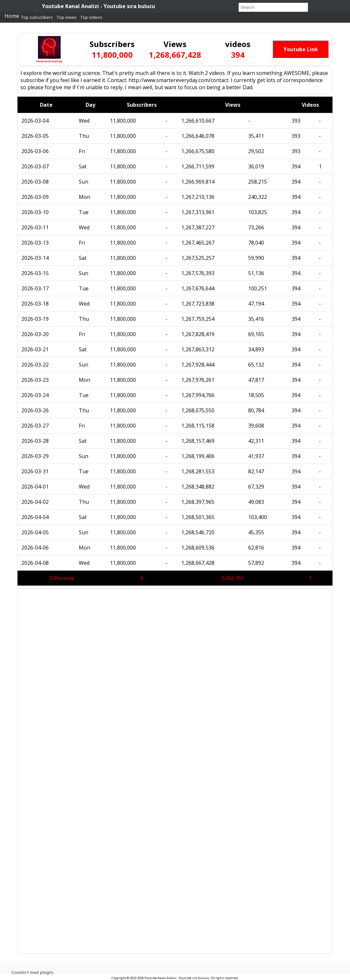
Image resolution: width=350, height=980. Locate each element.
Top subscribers (37, 17)
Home (12, 16)
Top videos (91, 17)
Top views (67, 17)
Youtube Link (301, 49)
